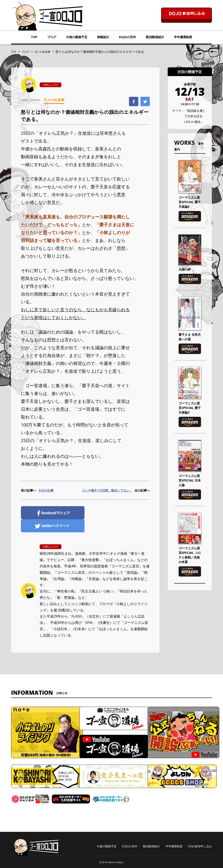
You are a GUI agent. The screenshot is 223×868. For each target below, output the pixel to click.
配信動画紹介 (155, 37)
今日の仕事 (46, 490)
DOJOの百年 (128, 37)
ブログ (52, 37)
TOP (34, 37)
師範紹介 (103, 37)
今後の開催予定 (77, 37)
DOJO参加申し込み (200, 846)
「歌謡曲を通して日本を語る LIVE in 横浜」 (195, 116)
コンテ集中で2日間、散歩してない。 (107, 490)
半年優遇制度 (183, 37)
